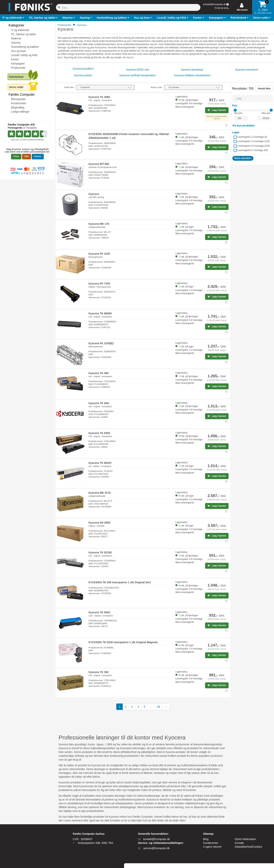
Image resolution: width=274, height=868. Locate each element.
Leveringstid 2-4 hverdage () (254, 141)
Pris (235, 106)
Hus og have (19, 51)
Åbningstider (18, 99)
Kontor (15, 59)
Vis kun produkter (244, 126)
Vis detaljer (198, 860)
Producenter (18, 68)
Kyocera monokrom (247, 70)
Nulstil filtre (264, 89)
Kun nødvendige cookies (242, 840)
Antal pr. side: (157, 87)
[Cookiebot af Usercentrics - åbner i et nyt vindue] (25, 861)
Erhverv (38, 156)
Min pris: (239, 113)
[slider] (235, 110)
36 (159, 707)
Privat (16, 156)
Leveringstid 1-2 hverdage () (252, 137)
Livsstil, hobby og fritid (24, 55)
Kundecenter (19, 103)
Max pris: (266, 113)
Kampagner (18, 64)
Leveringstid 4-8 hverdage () (254, 146)
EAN (27, 156)
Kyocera (82, 25)
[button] (14, 18)
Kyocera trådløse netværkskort (192, 75)
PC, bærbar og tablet (23, 34)
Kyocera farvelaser (192, 70)
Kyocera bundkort (83, 69)
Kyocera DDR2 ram (137, 70)
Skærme (16, 38)
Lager (236, 132)
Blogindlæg (18, 107)
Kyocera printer (83, 75)
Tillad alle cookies (242, 828)
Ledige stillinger (20, 112)
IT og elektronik (20, 30)
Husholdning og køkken (25, 47)
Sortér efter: (69, 87)
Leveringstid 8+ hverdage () (253, 150)
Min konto (242, 10)
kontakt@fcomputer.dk (214, 4)
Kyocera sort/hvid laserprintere (138, 75)
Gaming (16, 43)
